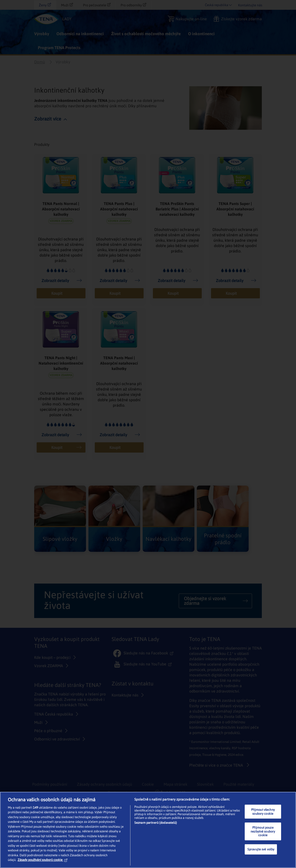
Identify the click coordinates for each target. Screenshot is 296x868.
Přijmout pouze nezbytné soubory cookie (263, 831)
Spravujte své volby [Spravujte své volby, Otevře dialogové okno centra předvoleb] (261, 849)
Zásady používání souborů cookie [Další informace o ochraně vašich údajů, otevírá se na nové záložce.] (42, 860)
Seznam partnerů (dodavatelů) (156, 823)
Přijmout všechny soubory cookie (263, 812)
